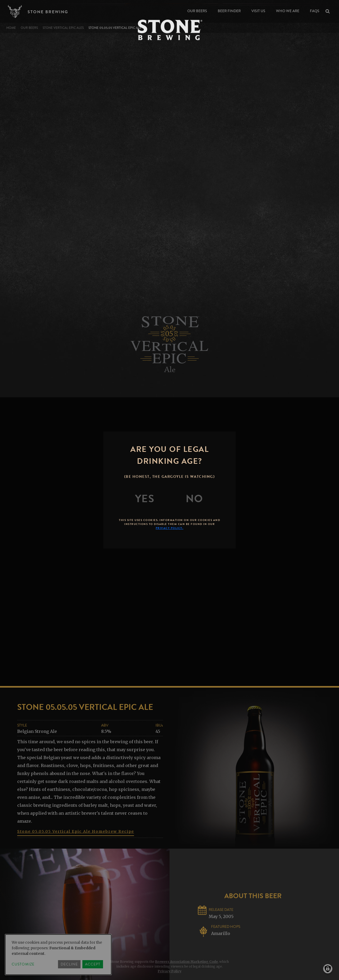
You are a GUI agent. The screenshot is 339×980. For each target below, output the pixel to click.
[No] (194, 499)
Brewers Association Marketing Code (186, 962)
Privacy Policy (170, 971)
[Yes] (145, 499)
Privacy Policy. (170, 528)
